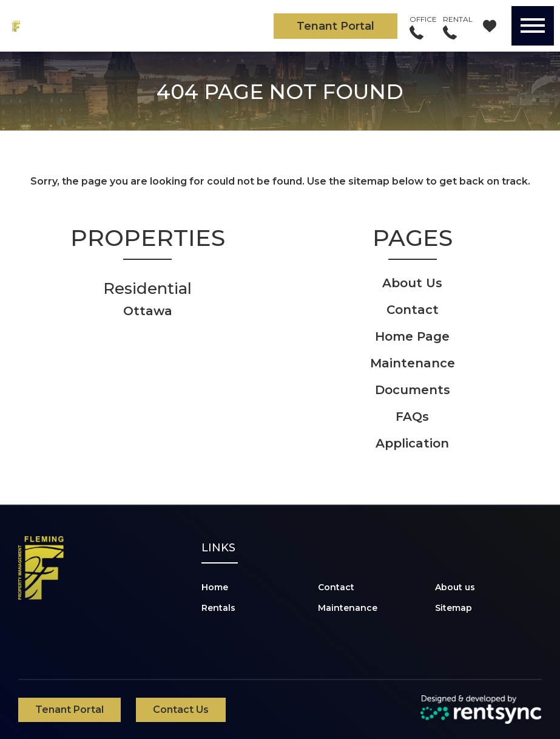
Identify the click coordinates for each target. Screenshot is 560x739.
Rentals (218, 608)
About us (455, 587)
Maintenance (348, 608)
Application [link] (412, 443)
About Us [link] (412, 283)
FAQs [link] (412, 417)
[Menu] (533, 26)
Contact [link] (413, 310)
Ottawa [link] (148, 311)
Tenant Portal (336, 26)
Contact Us (181, 710)
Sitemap (454, 608)
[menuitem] (255, 587)
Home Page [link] (412, 336)
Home (215, 587)
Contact (336, 587)
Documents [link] (413, 390)
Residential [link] (147, 288)
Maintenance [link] (413, 363)
